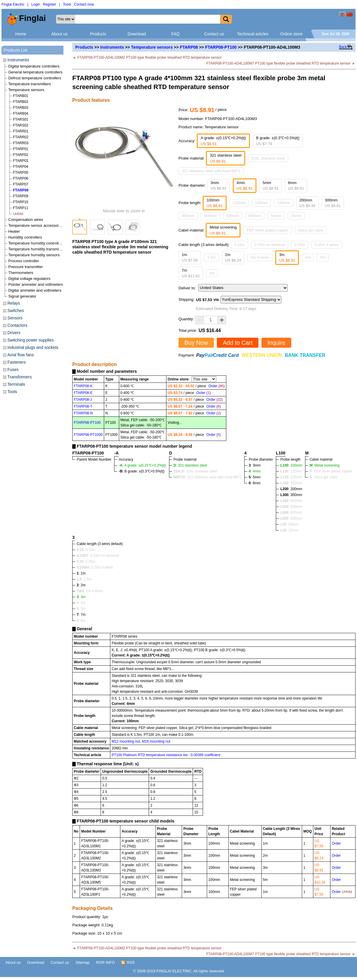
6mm (296, 186)
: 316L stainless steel (195, 471)
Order (336, 843)
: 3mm (255, 465)
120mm (239, 203)
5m (322, 257)
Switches (16, 311)
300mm (333, 203)
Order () (216, 386)
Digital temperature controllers (34, 66)
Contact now (84, 4)
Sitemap (83, 962)
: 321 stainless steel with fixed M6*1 (207, 477)
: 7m (81, 615)
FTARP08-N (83, 413)
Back (343, 47)
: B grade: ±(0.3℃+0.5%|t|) (141, 471)
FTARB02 (21, 102)
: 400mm (291, 501)
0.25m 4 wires (326, 245)
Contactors (17, 325)
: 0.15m (86, 550)
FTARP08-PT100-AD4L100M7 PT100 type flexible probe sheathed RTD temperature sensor (278, 63)
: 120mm (291, 471)
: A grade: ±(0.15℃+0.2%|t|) (142, 465)
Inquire (276, 343)
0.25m (300, 245)
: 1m (81, 573)
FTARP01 (21, 149)
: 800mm (291, 518)
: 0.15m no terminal (98, 556)
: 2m (81, 585)
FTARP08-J (83, 400)
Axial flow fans (21, 355)
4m (308, 257)
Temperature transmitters (30, 84)
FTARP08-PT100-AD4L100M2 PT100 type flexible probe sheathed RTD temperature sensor (149, 58)
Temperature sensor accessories (36, 225)
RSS (128, 963)
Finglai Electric (13, 4)
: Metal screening (324, 465)
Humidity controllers (25, 237)
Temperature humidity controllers (36, 243)
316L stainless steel (268, 158)
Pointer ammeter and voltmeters (36, 284)
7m (191, 273)
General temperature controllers (35, 72)
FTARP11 (21, 208)
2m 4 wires (260, 257)
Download (137, 34)
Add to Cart (238, 343)
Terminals (16, 384)
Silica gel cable (311, 230)
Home (21, 34)
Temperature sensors (152, 47)
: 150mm (291, 483)
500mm (210, 216)
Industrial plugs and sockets (33, 347)
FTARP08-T (83, 406)
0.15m (240, 245)
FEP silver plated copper (267, 230)
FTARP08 (189, 47)
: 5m (81, 609)
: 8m (81, 620)
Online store (291, 34)
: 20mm (289, 530)
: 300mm (291, 495)
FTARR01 (21, 131)
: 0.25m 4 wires (95, 567)
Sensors (15, 318)
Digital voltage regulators (29, 279)
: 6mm (255, 483)
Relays (14, 303)
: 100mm (291, 465)
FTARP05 (21, 173)
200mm (307, 203)
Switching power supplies (31, 340)
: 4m (81, 603)
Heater (14, 231)
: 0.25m (86, 562)
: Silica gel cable (324, 477)
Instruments (112, 47)
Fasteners (17, 362)
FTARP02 (21, 155)
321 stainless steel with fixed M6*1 (211, 171)
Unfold (18, 214)
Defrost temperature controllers (35, 78)
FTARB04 (21, 114)
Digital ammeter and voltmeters (35, 290)
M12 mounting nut (126, 741)
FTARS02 (21, 125)
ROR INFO (106, 962)
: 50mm (289, 524)
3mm (219, 186)
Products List (15, 50)
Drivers (14, 333)
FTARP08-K (83, 386)
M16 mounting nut (156, 741)
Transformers (20, 377)
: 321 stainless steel (190, 465)
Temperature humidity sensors (34, 255)
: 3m (81, 597)
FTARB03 (21, 108)
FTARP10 (21, 202)
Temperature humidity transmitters (37, 249)
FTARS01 (21, 119)
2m (233, 258)
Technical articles (253, 34)
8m (212, 273)
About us (59, 34)
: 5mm (255, 477)
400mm (188, 216)
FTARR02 (21, 137)
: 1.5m (84, 579)
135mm (261, 203)
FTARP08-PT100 (221, 47)
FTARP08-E (83, 393)
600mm (233, 216)
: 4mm (255, 471)
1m (190, 258)
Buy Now (196, 343)
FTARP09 (21, 196)
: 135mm (291, 477)
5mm (271, 186)
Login (36, 4)
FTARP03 (21, 161)
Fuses (13, 370)
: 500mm (291, 507)
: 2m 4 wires (90, 591)
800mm (255, 216)
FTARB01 (21, 96)
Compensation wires (26, 220)
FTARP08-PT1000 (88, 435)
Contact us (214, 34)
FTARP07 (21, 184)
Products (98, 34)
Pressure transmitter (26, 267)
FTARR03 (21, 143)
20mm (296, 216)
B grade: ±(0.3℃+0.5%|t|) (278, 141)
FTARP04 (21, 167)
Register (50, 4)
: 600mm (291, 513)
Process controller (24, 261)
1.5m (211, 257)
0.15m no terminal (270, 245)
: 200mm (291, 489)
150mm (283, 203)
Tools (67, 4)
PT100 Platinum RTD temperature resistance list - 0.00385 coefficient (166, 755)
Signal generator (22, 296)
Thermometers (21, 273)
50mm (276, 216)
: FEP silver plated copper (331, 471)
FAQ (175, 34)
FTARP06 (21, 178)
